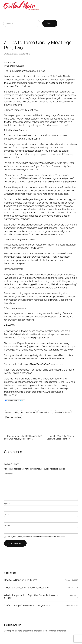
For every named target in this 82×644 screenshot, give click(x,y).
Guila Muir (12, 625)
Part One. (27, 86)
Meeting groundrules (13, 417)
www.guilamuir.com (53, 392)
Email (7, 515)
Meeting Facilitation (63, 412)
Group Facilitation (45, 412)
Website (7, 526)
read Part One (11, 101)
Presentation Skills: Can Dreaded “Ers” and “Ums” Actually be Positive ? (23, 437)
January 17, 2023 (72, 605)
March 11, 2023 (72, 588)
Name (7, 504)
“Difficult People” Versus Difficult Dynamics (27, 605)
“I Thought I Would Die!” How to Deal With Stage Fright (61, 437)
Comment (8, 474)
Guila (14, 54)
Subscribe (10, 364)
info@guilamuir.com (14, 66)
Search (50, 23)
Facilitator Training (28, 412)
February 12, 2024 (71, 580)
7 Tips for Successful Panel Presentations (26, 588)
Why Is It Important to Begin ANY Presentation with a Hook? (31, 596)
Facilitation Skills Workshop (18, 373)
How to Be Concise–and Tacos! (21, 580)
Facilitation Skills (24, 54)
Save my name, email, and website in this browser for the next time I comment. (36, 537)
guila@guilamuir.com (41, 355)
